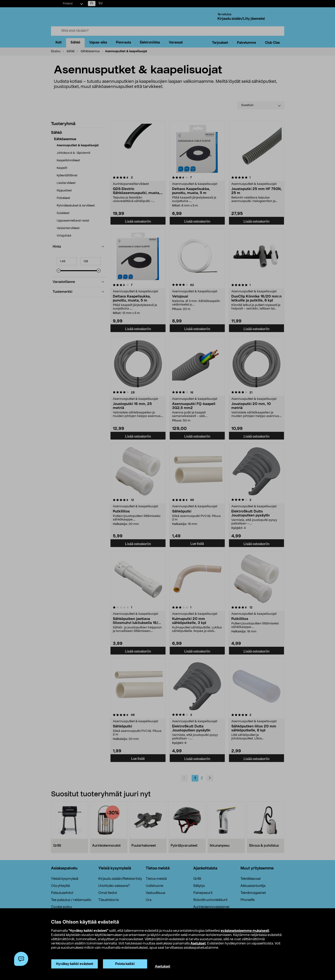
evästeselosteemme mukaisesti (245, 931)
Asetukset (198, 944)
